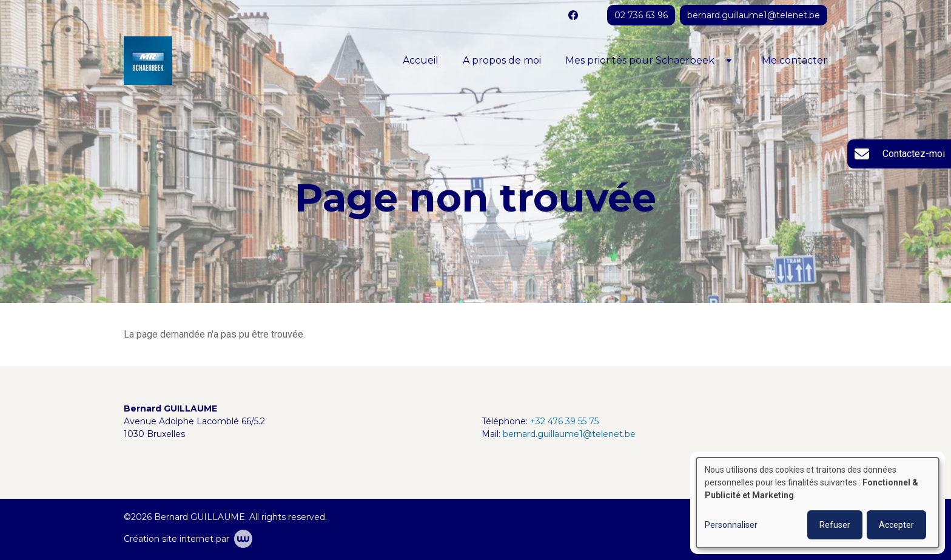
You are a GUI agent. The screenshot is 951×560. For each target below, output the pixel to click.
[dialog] (818, 503)
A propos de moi (502, 60)
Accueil (421, 60)
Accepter (896, 525)
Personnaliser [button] (731, 525)
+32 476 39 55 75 (564, 421)
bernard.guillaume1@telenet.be (569, 434)
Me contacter (795, 60)
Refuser (835, 525)
